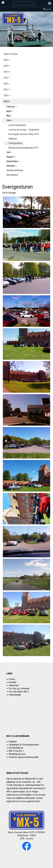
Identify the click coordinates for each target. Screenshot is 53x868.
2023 (6, 78)
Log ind (47, 9)
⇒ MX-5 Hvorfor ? (15, 751)
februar (11, 107)
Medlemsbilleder (15, 170)
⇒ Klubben (12, 742)
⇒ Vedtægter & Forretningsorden (23, 745)
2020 (6, 95)
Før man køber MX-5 (19, 692)
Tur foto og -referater (19, 689)
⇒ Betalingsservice (16, 754)
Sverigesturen (15, 143)
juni (9, 120)
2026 (6, 60)
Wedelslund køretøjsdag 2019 (23, 148)
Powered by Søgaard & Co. (26, 864)
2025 (6, 66)
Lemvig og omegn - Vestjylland (24, 130)
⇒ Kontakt (11, 682)
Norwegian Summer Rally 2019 (24, 134)
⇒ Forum (11, 679)
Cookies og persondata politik (24, 757)
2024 (6, 72)
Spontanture (12, 175)
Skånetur (13, 139)
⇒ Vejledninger (14, 695)
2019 (6, 101)
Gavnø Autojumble (17, 125)
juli (8, 152)
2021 (6, 90)
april (9, 111)
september (12, 161)
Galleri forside (11, 54)
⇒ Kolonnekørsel (15, 748)
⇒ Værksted (12, 685)
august (10, 157)
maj (8, 116)
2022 (6, 84)
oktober (11, 166)
